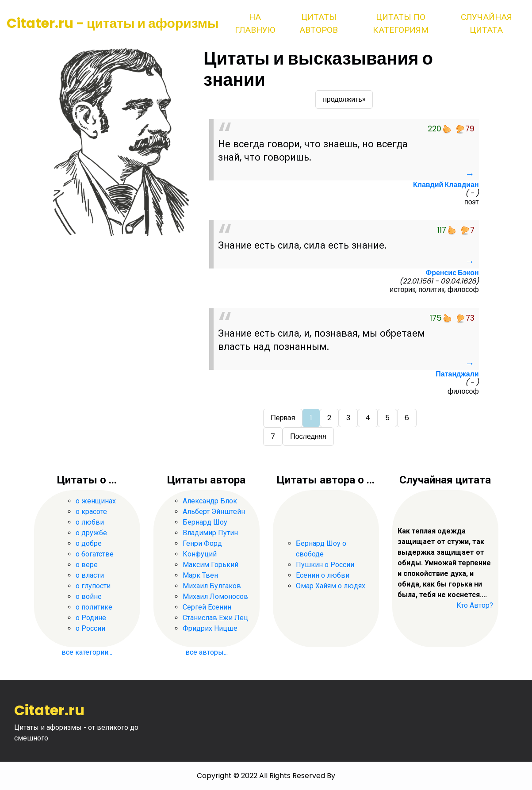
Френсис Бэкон (452, 273)
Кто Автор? (475, 605)
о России (90, 628)
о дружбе (91, 533)
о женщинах (96, 501)
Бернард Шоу (205, 522)
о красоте (91, 512)
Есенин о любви (323, 575)
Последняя (308, 436)
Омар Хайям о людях (331, 586)
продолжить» (344, 99)
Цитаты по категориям (401, 23)
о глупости (93, 586)
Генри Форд (202, 543)
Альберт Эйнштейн (214, 512)
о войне (89, 596)
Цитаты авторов (319, 23)
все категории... (87, 652)
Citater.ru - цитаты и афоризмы (113, 23)
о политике (94, 607)
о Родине (91, 618)
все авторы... (207, 652)
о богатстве (95, 554)
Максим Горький (211, 565)
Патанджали (457, 374)
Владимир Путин (210, 533)
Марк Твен (200, 575)
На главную (255, 23)
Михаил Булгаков (212, 586)
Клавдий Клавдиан (446, 185)
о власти (90, 575)
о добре (89, 543)
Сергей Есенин (207, 607)
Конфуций (200, 554)
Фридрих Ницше (210, 628)
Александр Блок (210, 501)
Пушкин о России (325, 565)
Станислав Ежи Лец (215, 618)
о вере (87, 565)
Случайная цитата (486, 23)
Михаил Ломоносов (215, 596)
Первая (283, 418)
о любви (90, 522)
